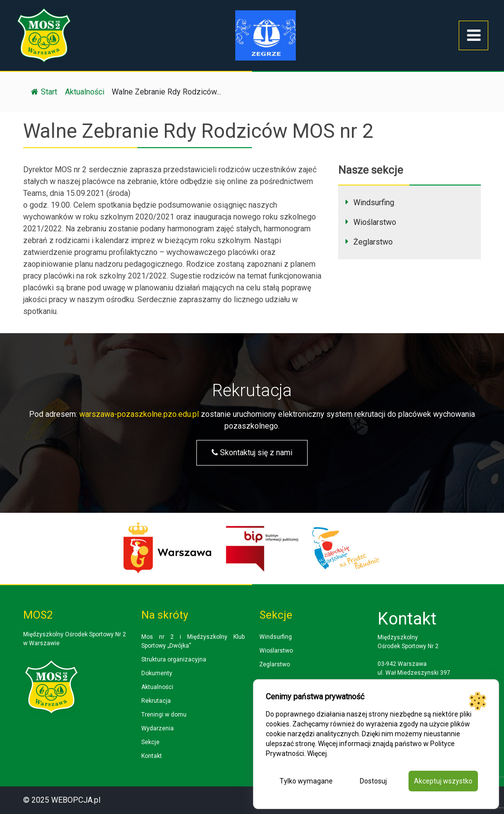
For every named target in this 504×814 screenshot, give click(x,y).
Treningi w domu (164, 715)
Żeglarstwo (373, 242)
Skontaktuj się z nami (252, 453)
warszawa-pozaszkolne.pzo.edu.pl (139, 414)
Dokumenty (157, 673)
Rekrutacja (156, 701)
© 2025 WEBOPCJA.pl (62, 800)
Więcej (317, 753)
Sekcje (150, 742)
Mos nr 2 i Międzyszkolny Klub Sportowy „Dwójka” (193, 641)
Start (44, 92)
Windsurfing (374, 203)
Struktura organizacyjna (174, 659)
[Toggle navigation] (473, 35)
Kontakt (152, 756)
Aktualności (157, 687)
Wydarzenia (157, 728)
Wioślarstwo (375, 222)
